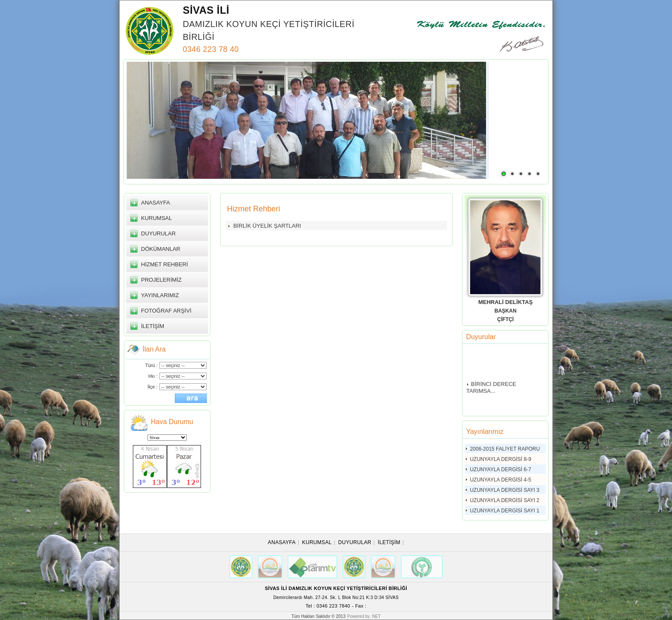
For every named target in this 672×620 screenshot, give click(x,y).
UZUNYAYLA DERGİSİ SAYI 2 (504, 500)
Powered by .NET (364, 616)
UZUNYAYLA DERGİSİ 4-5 (500, 480)
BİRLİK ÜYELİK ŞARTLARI (267, 226)
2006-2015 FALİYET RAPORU (505, 449)
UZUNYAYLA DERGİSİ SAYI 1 (504, 511)
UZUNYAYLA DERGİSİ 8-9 (500, 459)
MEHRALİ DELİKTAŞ (505, 302)
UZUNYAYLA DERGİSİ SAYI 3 (504, 490)
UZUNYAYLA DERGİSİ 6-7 (500, 470)
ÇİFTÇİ (505, 319)
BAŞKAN (505, 311)
